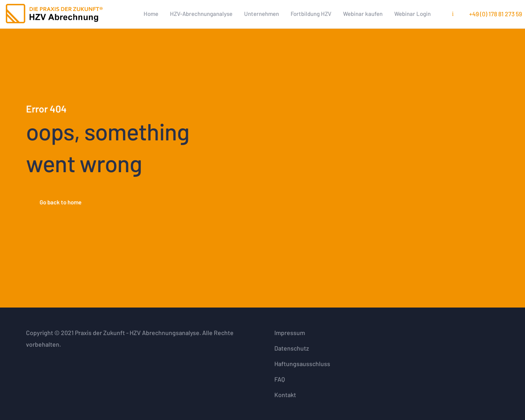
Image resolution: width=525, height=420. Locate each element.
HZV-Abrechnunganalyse (201, 14)
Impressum (290, 333)
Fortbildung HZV (311, 14)
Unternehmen (262, 14)
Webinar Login (412, 14)
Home (151, 14)
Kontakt (285, 395)
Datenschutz (292, 348)
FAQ (280, 379)
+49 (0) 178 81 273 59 (496, 14)
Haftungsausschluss (302, 364)
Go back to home (61, 202)
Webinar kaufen (363, 14)
